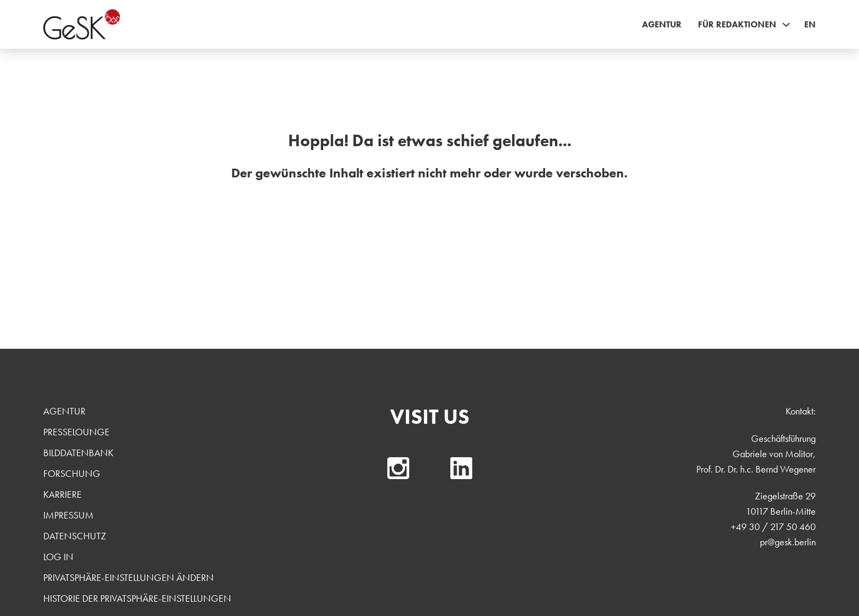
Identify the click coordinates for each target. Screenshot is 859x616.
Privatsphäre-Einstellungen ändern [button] (128, 577)
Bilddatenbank (78, 453)
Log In (58, 557)
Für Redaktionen (737, 24)
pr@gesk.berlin (788, 542)
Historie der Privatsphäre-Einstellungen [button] (137, 598)
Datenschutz (75, 536)
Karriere (62, 494)
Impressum (68, 515)
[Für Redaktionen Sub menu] (786, 25)
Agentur (662, 24)
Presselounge (76, 432)
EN (810, 24)
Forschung (72, 473)
